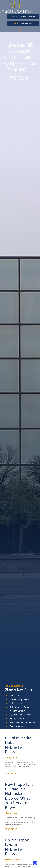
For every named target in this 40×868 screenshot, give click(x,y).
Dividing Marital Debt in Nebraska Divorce (19, 745)
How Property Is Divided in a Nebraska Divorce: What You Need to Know (19, 796)
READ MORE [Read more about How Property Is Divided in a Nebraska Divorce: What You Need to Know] (11, 829)
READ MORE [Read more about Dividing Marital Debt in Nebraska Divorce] (11, 774)
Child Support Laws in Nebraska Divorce (17, 847)
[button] (20, 29)
